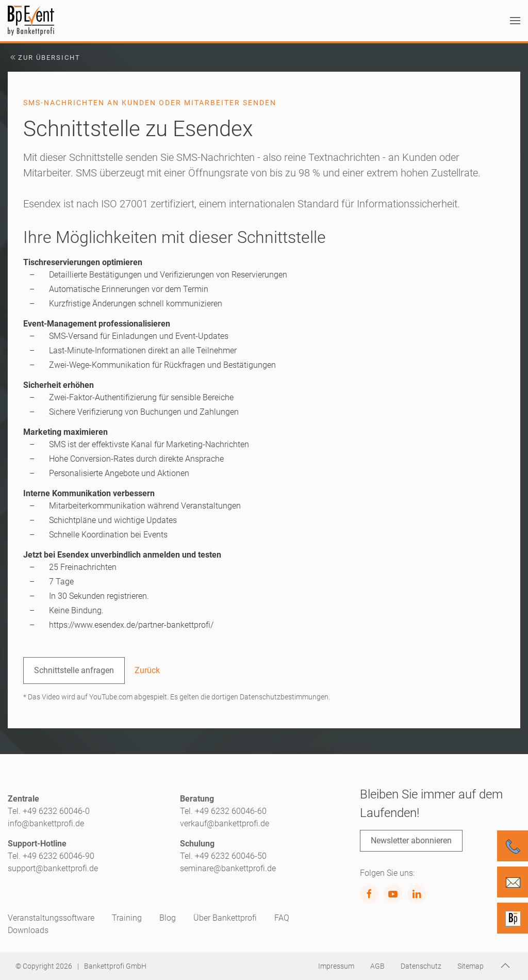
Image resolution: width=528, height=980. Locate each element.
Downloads (28, 930)
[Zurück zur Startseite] (31, 21)
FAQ (282, 918)
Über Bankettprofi (225, 918)
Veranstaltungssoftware (51, 918)
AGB (377, 966)
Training (127, 918)
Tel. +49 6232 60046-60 (223, 811)
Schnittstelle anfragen (74, 670)
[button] (515, 21)
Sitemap (471, 966)
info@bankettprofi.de (46, 823)
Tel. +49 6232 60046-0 (49, 811)
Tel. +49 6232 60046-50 (223, 856)
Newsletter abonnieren (411, 840)
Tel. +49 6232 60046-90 (51, 856)
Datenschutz (421, 966)
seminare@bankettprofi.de (228, 868)
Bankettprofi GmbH (115, 966)
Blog (168, 918)
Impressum (336, 966)
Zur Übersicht (44, 58)
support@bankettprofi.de (53, 868)
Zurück (147, 670)
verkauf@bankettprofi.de (225, 823)
